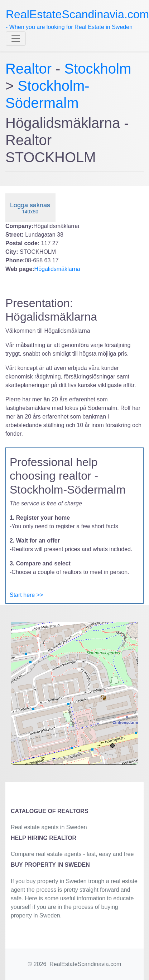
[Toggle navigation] (16, 39)
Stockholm (98, 69)
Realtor (30, 69)
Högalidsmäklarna (57, 269)
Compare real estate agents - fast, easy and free (72, 854)
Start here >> (26, 595)
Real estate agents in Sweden (49, 827)
